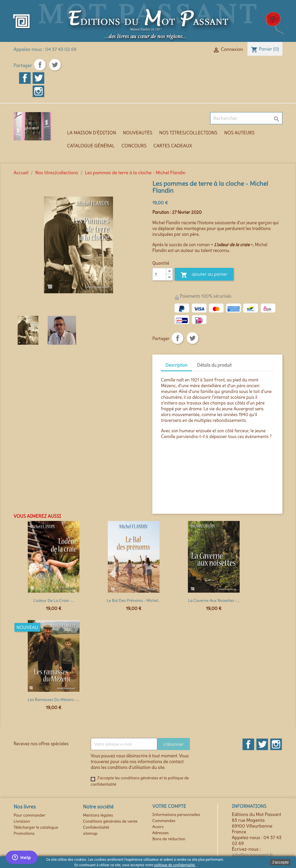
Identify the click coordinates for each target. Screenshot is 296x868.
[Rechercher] (246, 118)
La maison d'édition (91, 133)
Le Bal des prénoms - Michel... (134, 600)
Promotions (24, 833)
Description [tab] (176, 365)
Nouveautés (138, 133)
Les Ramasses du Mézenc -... (54, 700)
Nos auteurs (239, 133)
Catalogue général (91, 146)
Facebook (25, 78)
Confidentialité (96, 827)
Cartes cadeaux (173, 146)
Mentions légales (98, 815)
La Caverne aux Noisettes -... (214, 600)
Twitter (38, 78)
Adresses (161, 833)
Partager (40, 65)
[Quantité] (159, 274)
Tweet (55, 65)
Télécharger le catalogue (36, 827)
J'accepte (280, 862)
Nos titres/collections (188, 133)
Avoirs (158, 827)
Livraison (22, 821)
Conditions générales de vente (110, 821)
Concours (134, 146)
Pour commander (29, 815)
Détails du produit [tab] (214, 365)
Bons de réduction (169, 839)
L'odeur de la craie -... (54, 600)
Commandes (164, 821)
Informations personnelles (176, 815)
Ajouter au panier (204, 275)
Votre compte (169, 806)
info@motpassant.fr (252, 855)
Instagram (38, 91)
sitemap (90, 833)
